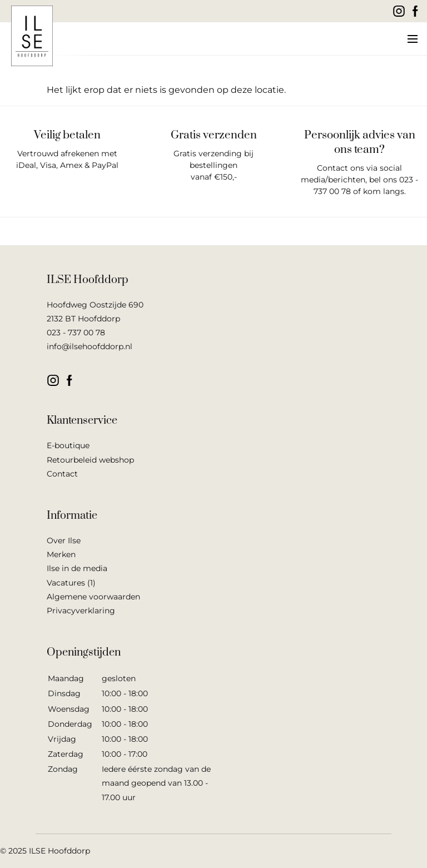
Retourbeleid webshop (90, 460)
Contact (62, 474)
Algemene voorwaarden (93, 597)
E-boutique (68, 445)
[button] (412, 39)
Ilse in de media (77, 568)
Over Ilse (64, 540)
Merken (61, 554)
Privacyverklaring (81, 611)
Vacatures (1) (71, 583)
